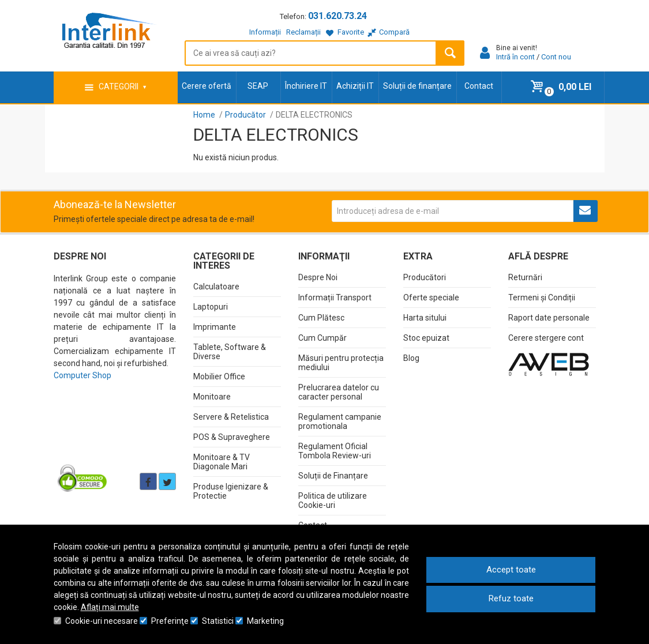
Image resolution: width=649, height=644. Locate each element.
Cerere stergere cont (546, 338)
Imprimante (215, 327)
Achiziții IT (355, 86)
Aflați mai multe (110, 607)
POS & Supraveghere (232, 437)
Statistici (218, 621)
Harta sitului (425, 318)
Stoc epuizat (426, 338)
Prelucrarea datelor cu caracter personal (339, 392)
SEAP (258, 86)
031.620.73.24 (337, 16)
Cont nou (556, 57)
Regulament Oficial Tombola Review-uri (335, 451)
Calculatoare (216, 287)
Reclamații (303, 32)
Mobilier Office (219, 376)
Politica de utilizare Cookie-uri (333, 500)
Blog (411, 358)
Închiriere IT (306, 86)
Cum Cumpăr (322, 338)
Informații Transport (335, 297)
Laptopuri (211, 307)
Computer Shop (82, 375)
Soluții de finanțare (417, 86)
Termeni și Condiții (542, 297)
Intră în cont (515, 57)
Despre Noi (318, 277)
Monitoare (212, 397)
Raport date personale (549, 318)
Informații (265, 32)
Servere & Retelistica (231, 417)
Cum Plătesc (321, 318)
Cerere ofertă (207, 86)
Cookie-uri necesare (102, 621)
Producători (425, 277)
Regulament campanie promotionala (340, 421)
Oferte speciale (431, 297)
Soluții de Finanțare (333, 476)
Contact (479, 86)
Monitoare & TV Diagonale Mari (222, 462)
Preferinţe (170, 621)
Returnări (525, 277)
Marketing (265, 621)
